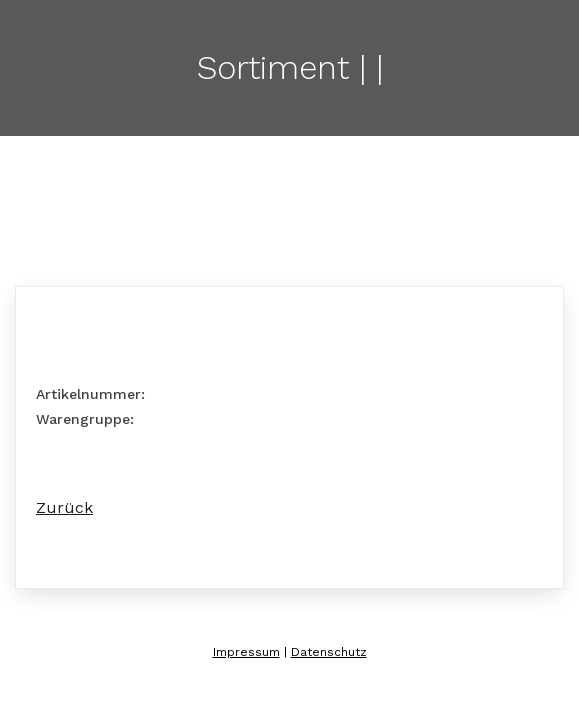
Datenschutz (329, 652)
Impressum (246, 652)
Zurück (64, 507)
